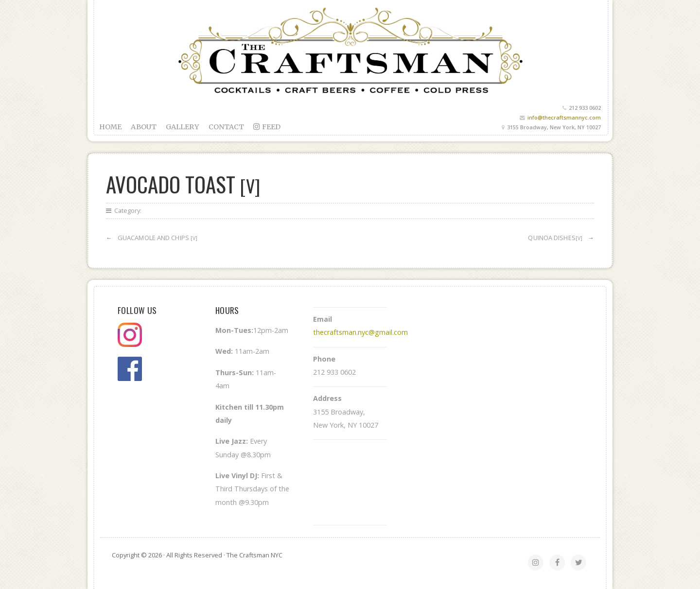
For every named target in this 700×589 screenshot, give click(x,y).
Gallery (183, 127)
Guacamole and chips (157, 238)
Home (110, 127)
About (144, 127)
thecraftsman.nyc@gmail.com (360, 332)
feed (267, 127)
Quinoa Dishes (555, 238)
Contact (227, 127)
